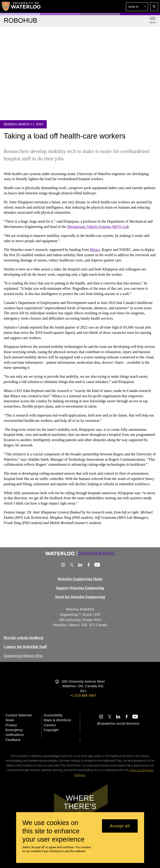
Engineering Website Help (23, 655)
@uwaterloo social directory (118, 723)
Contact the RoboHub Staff (25, 646)
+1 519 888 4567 (83, 695)
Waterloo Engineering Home (80, 579)
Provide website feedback (24, 638)
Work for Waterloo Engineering (80, 597)
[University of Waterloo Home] (21, 6)
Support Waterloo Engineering (80, 588)
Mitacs (95, 250)
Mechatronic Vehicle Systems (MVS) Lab (98, 227)
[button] (137, 7)
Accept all (120, 826)
